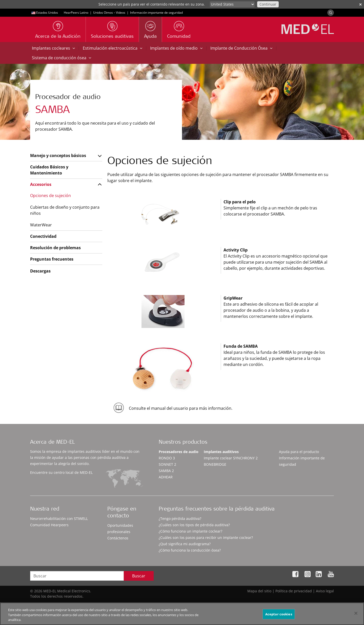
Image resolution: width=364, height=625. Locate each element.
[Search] (331, 13)
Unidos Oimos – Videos (109, 13)
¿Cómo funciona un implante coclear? (190, 531)
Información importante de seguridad (156, 13)
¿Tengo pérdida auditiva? (180, 519)
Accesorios (41, 184)
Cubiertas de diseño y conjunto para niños (65, 210)
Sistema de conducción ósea (62, 58)
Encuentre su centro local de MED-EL (61, 472)
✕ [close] (360, 4)
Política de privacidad (294, 591)
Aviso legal (325, 591)
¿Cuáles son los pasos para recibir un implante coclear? (206, 538)
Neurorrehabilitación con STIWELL (59, 519)
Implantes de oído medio (176, 48)
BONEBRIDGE (215, 464)
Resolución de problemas (55, 248)
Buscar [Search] (139, 576)
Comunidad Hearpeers (49, 525)
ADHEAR (166, 477)
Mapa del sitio (259, 591)
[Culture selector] (232, 4)
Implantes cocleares (53, 48)
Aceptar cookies (279, 614)
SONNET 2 (167, 464)
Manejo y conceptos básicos (58, 155)
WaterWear (41, 225)
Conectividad (43, 236)
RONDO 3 (167, 458)
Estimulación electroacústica (113, 48)
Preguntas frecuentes (52, 259)
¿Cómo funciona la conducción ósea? (190, 550)
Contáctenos (118, 538)
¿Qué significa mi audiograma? (185, 544)
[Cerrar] (356, 613)
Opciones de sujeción (50, 196)
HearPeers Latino (76, 13)
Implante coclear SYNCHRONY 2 (231, 458)
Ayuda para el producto (299, 452)
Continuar (268, 4)
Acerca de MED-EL (52, 443)
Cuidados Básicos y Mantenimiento (49, 170)
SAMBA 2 (166, 471)
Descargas (40, 271)
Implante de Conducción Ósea (241, 48)
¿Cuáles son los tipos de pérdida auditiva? (194, 525)
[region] (182, 614)
